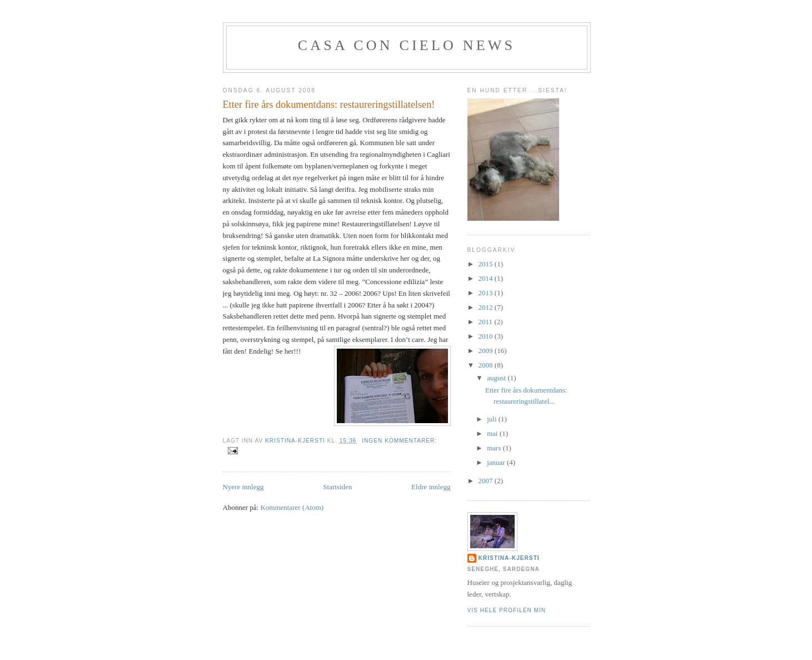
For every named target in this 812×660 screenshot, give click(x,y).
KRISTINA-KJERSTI (509, 558)
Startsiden (337, 487)
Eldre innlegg (431, 487)
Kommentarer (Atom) (292, 507)
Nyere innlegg (243, 487)
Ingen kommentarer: (399, 441)
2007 (487, 481)
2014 (487, 278)
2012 (487, 307)
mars (495, 448)
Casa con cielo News (407, 45)
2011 (487, 322)
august (497, 378)
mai (493, 433)
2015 (487, 264)
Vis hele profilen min (507, 610)
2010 (487, 336)
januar (497, 462)
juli (493, 419)
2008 (487, 365)
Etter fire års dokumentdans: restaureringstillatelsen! (329, 105)
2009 (487, 351)
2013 (487, 293)
